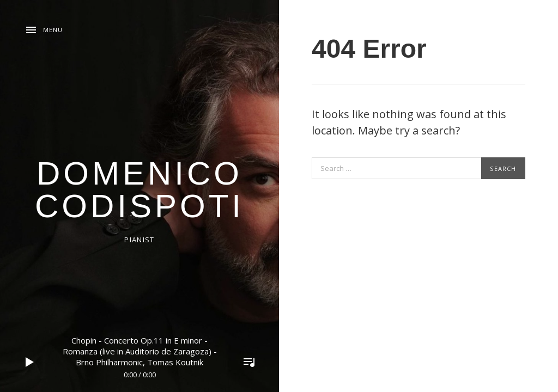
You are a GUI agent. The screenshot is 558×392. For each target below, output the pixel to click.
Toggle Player (249, 362)
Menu (53, 30)
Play (30, 362)
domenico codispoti (139, 190)
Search (503, 169)
